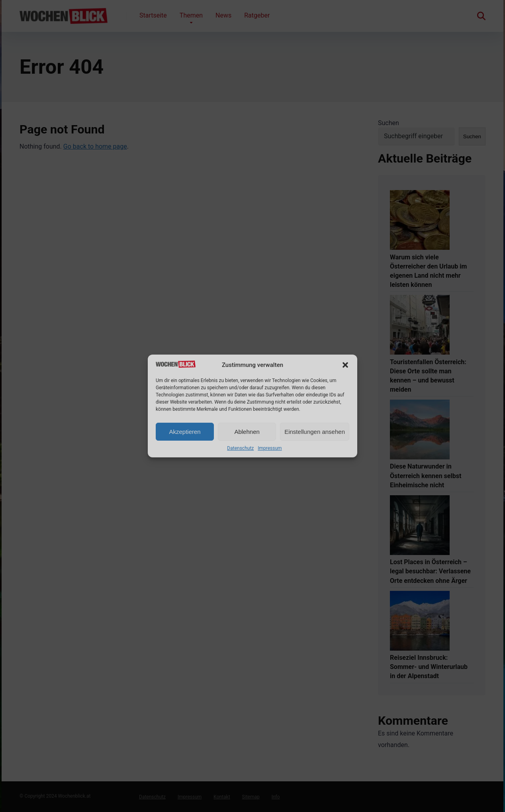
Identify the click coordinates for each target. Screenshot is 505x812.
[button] (345, 365)
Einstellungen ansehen (315, 432)
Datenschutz (240, 448)
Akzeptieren (185, 432)
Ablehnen (247, 432)
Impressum (270, 448)
